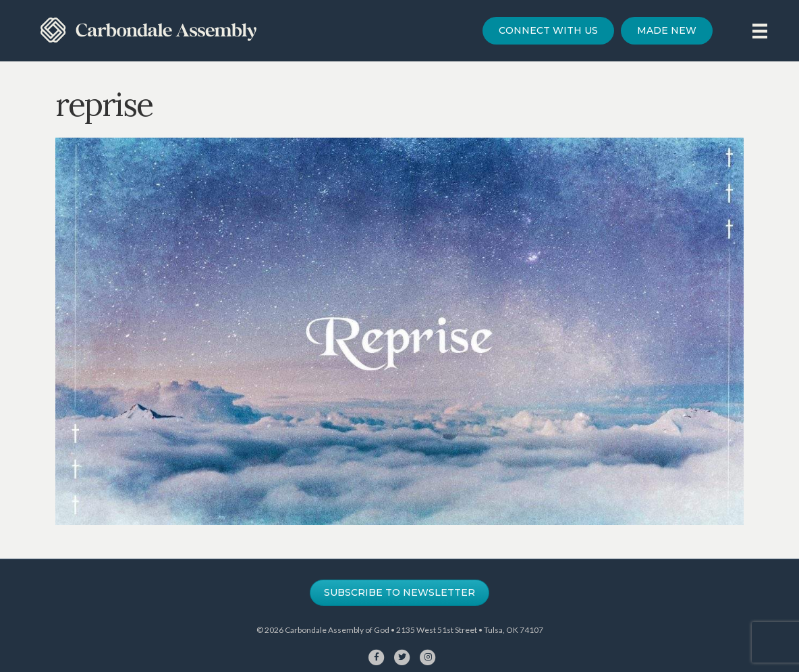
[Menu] (760, 31)
